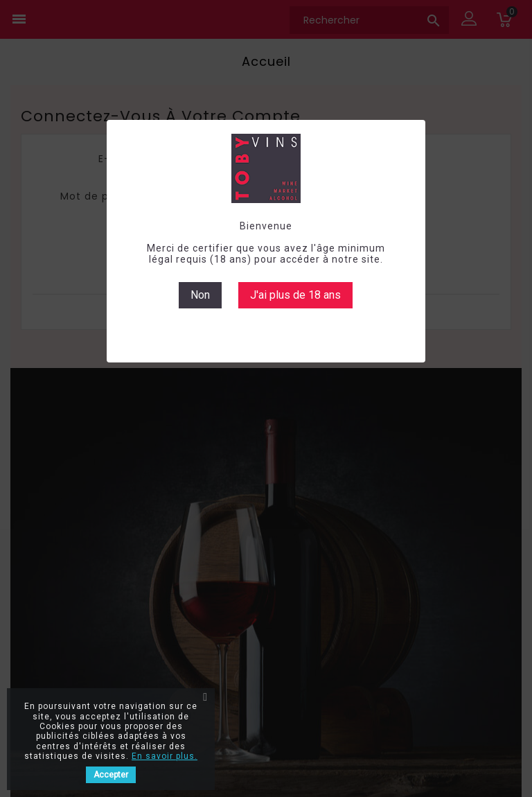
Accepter (111, 775)
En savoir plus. (165, 756)
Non (200, 295)
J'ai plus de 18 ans (295, 295)
